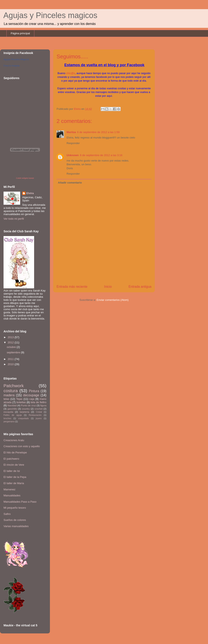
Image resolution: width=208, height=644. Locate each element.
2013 (11, 337)
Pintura (34, 391)
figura (43, 405)
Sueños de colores (15, 520)
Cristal (39, 412)
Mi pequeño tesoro (15, 508)
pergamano (9, 422)
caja (32, 399)
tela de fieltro (39, 402)
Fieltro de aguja (13, 415)
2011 (11, 359)
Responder (73, 143)
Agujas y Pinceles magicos (50, 15)
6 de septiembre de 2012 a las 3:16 (101, 155)
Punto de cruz (28, 405)
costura (11, 391)
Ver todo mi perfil (14, 219)
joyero (39, 418)
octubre (12, 347)
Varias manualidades (16, 526)
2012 (11, 342)
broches (7, 418)
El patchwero (11, 459)
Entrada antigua (140, 287)
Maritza (71, 132)
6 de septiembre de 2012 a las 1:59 (98, 132)
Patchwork (14, 386)
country (26, 409)
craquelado (23, 418)
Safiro (7, 514)
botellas (21, 402)
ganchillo (12, 409)
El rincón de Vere (14, 465)
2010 (11, 364)
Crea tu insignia (11, 66)
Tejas (19, 399)
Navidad (12, 405)
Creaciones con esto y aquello (22, 446)
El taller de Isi (12, 471)
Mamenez (9, 489)
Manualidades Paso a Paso (20, 502)
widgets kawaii (28, 178)
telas (6, 399)
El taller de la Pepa (15, 477)
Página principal (20, 33)
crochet (38, 409)
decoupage (31, 395)
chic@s (71, 73)
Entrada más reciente (72, 287)
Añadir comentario (70, 183)
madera (9, 395)
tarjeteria (24, 412)
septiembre (14, 352)
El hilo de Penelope (15, 452)
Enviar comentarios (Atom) (113, 300)
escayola (8, 412)
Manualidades (12, 495)
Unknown (73, 155)
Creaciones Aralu (14, 440)
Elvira (30, 193)
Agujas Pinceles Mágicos (16, 59)
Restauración (35, 415)
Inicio (108, 287)
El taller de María (14, 483)
